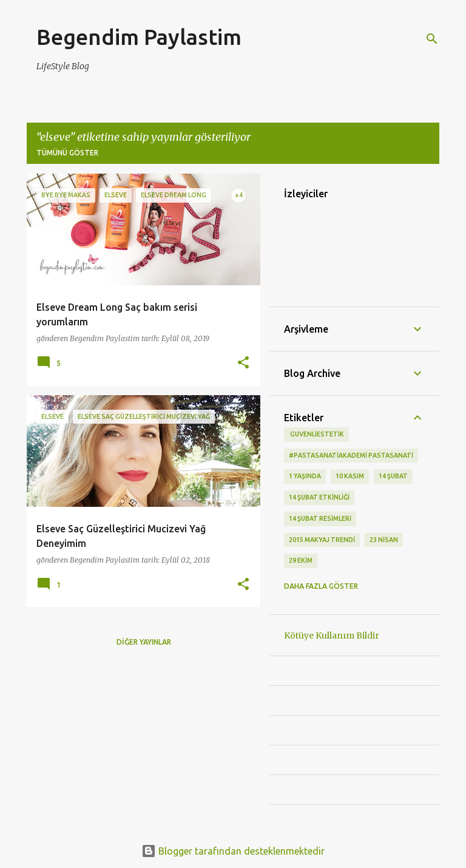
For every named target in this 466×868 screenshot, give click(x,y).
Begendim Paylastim (139, 37)
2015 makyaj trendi (322, 540)
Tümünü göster (67, 153)
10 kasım (350, 476)
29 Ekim (301, 560)
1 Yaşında (305, 476)
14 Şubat (393, 476)
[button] (243, 363)
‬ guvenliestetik (316, 434)
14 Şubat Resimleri (320, 518)
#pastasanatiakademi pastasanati (351, 455)
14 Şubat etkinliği (319, 497)
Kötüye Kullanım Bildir (332, 636)
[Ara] (432, 39)
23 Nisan (384, 540)
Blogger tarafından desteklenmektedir (233, 851)
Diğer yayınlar (144, 642)
